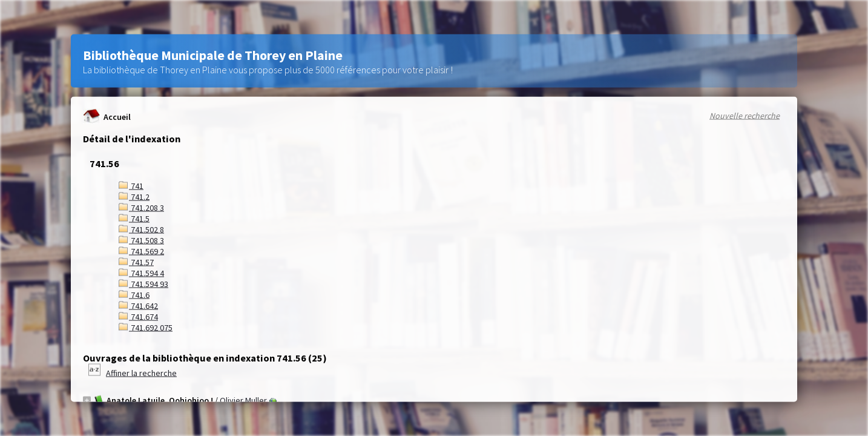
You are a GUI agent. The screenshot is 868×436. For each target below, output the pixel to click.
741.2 (134, 197)
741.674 (138, 317)
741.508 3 (141, 240)
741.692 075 (146, 328)
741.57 (136, 262)
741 (131, 186)
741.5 (134, 219)
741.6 (134, 295)
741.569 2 (141, 251)
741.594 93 (143, 284)
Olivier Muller (243, 400)
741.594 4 (141, 273)
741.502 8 (141, 230)
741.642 (138, 306)
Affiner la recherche (141, 373)
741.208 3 (141, 208)
